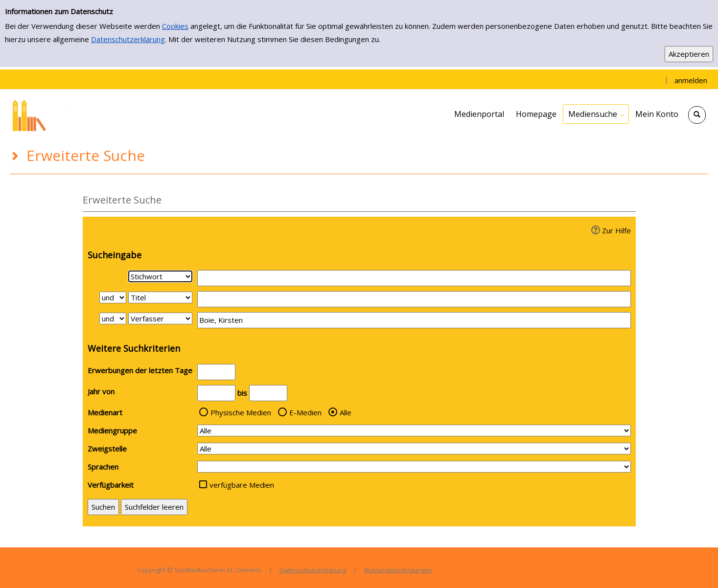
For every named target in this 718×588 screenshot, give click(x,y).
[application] (596, 114)
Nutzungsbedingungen (398, 570)
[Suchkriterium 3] (160, 318)
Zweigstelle (107, 449)
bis (242, 393)
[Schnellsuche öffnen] (697, 115)
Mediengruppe (112, 430)
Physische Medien (241, 412)
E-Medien (305, 412)
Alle (346, 412)
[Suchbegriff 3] (414, 320)
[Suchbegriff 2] (414, 299)
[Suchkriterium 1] (160, 276)
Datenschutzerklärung (128, 39)
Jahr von (101, 391)
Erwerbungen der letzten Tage (140, 370)
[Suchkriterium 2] (160, 297)
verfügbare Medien (242, 485)
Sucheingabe (115, 255)
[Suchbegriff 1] (414, 278)
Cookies (175, 26)
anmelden (691, 80)
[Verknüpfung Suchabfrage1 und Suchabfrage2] (113, 297)
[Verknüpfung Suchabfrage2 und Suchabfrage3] (113, 318)
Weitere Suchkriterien (134, 348)
